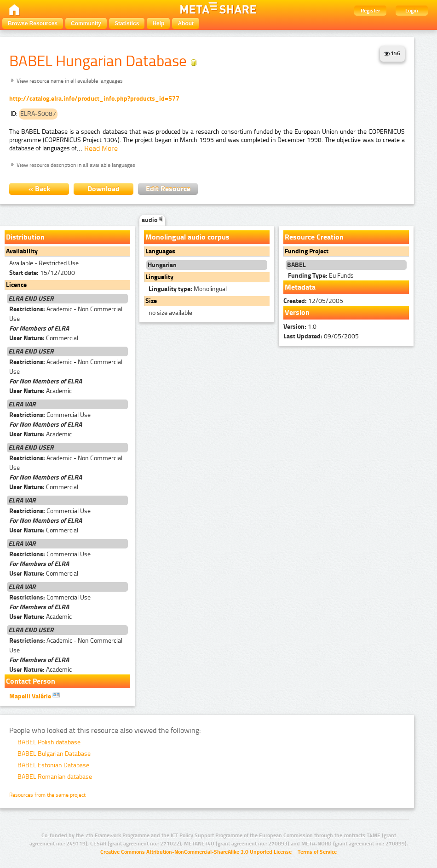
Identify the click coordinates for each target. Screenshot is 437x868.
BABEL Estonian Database (53, 765)
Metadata (300, 287)
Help (158, 23)
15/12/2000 (42, 273)
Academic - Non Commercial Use (66, 314)
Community (86, 23)
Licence (16, 285)
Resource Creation (314, 237)
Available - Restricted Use (44, 263)
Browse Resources (33, 23)
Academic (40, 391)
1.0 (300, 327)
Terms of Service (317, 852)
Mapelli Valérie (34, 696)
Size (151, 301)
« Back (39, 189)
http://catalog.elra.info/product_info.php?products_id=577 (94, 99)
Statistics (127, 23)
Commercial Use (50, 415)
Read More (101, 148)
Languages (160, 251)
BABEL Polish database (49, 742)
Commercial (44, 338)
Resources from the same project (47, 795)
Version (297, 312)
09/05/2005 (321, 336)
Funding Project (307, 251)
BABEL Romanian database (55, 777)
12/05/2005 (313, 301)
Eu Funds (321, 276)
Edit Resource (168, 189)
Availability (22, 251)
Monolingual (188, 289)
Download (103, 189)
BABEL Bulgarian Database (54, 754)
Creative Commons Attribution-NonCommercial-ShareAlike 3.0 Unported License (196, 852)
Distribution (25, 237)
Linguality (159, 277)
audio (152, 220)
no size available (170, 313)
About (186, 23)
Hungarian (162, 265)
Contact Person (31, 681)
